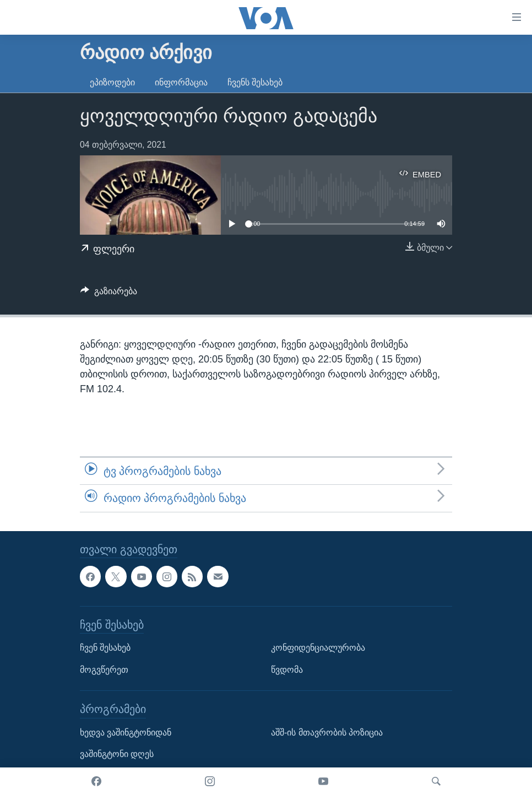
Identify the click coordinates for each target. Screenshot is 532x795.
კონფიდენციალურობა (318, 648)
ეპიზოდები (112, 82)
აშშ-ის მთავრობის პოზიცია (327, 732)
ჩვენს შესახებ (255, 82)
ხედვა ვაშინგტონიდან (126, 732)
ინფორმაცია (181, 82)
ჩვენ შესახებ (105, 648)
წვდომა (287, 669)
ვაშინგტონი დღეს (117, 754)
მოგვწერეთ (104, 669)
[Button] (109, 294)
